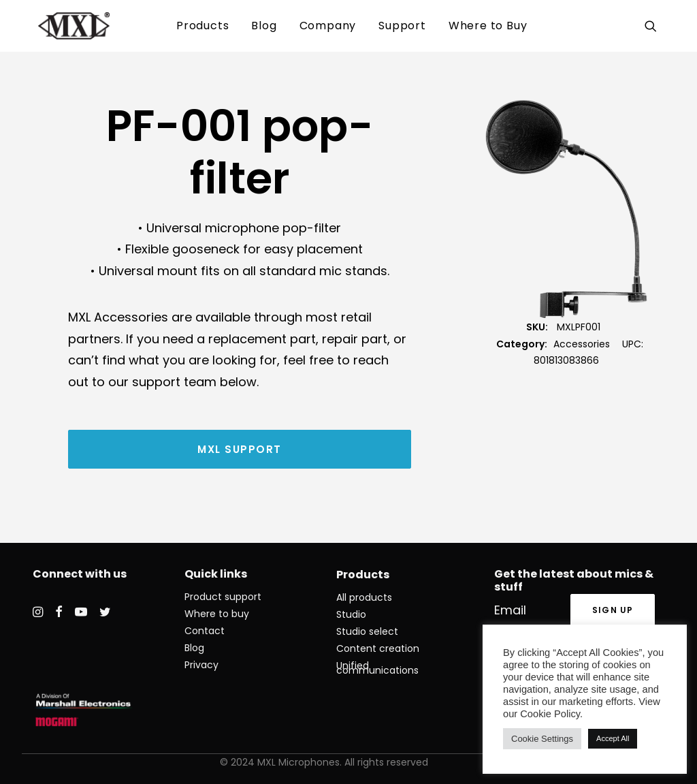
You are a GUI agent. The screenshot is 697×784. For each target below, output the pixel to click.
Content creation (378, 648)
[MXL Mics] (58, 26)
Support (402, 26)
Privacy (201, 665)
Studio (351, 614)
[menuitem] (202, 26)
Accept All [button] (613, 738)
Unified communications (377, 668)
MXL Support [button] (240, 449)
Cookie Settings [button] (542, 739)
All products (364, 597)
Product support (223, 597)
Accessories (582, 344)
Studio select (367, 631)
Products (202, 26)
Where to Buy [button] (488, 26)
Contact (205, 631)
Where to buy (217, 614)
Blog (264, 26)
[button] (654, 26)
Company (328, 26)
